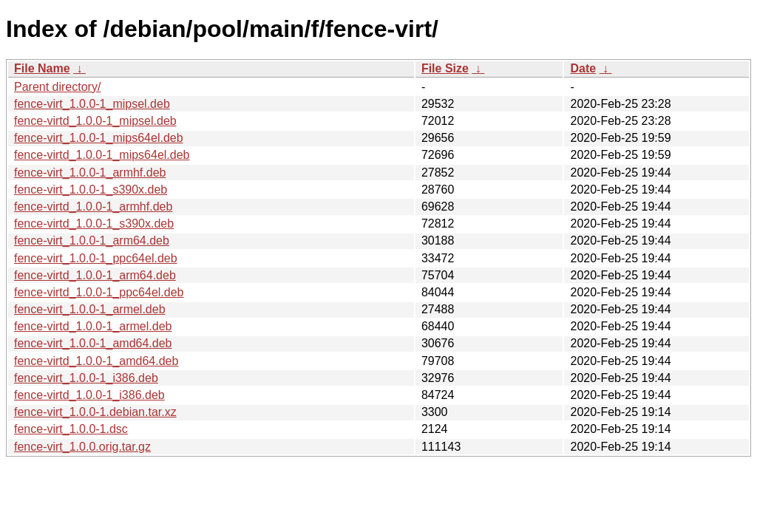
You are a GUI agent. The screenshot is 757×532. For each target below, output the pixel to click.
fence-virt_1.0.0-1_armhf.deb (90, 173)
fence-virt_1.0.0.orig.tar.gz (82, 447)
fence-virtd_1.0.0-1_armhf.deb (93, 207)
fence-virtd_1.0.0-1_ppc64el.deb (99, 292)
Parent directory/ (57, 87)
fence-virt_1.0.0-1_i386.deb (86, 378)
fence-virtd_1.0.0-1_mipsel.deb (95, 121)
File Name (42, 68)
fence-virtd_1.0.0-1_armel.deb (93, 326)
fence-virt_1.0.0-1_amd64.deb (93, 343)
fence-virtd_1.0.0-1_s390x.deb (94, 224)
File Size (445, 68)
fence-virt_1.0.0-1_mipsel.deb (92, 104)
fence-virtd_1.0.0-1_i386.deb (89, 395)
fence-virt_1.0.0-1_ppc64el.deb (96, 258)
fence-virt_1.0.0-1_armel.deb (90, 309)
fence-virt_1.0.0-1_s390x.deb (91, 190)
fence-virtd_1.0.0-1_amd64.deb (96, 361)
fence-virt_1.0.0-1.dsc (71, 429)
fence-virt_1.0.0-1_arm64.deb (92, 241)
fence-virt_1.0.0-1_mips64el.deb (99, 138)
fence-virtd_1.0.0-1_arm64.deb (95, 275)
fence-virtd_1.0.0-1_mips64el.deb (102, 155)
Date (583, 68)
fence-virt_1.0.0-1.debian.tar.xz (95, 412)
